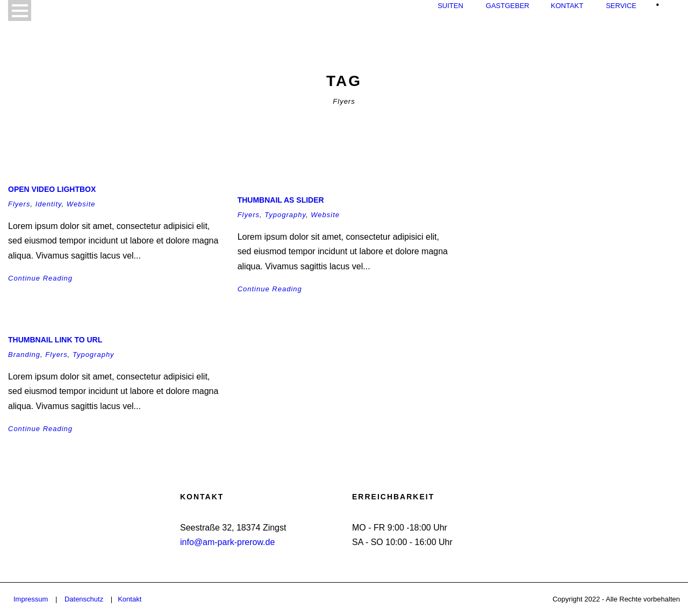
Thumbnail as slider (281, 200)
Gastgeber (508, 6)
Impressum (31, 599)
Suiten (450, 6)
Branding (24, 354)
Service (621, 6)
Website (81, 204)
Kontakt (567, 6)
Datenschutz (84, 599)
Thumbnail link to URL (55, 340)
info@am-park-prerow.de (227, 542)
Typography (285, 215)
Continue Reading (40, 278)
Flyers (19, 204)
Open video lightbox (52, 189)
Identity (49, 204)
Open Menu (20, 10)
